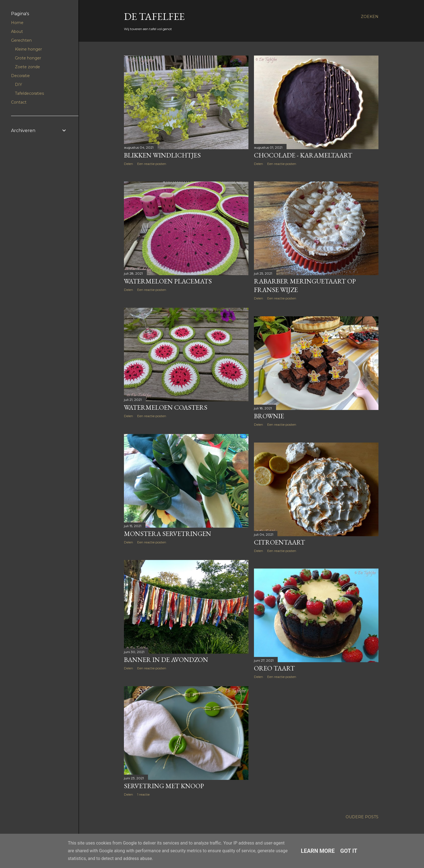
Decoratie (20, 76)
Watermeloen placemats (168, 281)
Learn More (318, 851)
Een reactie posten (152, 164)
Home (17, 23)
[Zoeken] (370, 17)
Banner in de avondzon (166, 660)
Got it (349, 851)
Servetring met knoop (164, 786)
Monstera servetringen (168, 534)
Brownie (269, 416)
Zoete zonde (27, 67)
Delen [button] (128, 164)
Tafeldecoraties (29, 93)
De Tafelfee (154, 16)
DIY (18, 85)
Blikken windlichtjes (162, 155)
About (17, 31)
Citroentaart (279, 542)
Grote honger (28, 58)
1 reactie (143, 794)
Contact (19, 102)
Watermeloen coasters (166, 407)
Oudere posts (362, 817)
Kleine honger (28, 49)
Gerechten (21, 40)
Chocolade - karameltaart (303, 155)
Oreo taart (274, 668)
